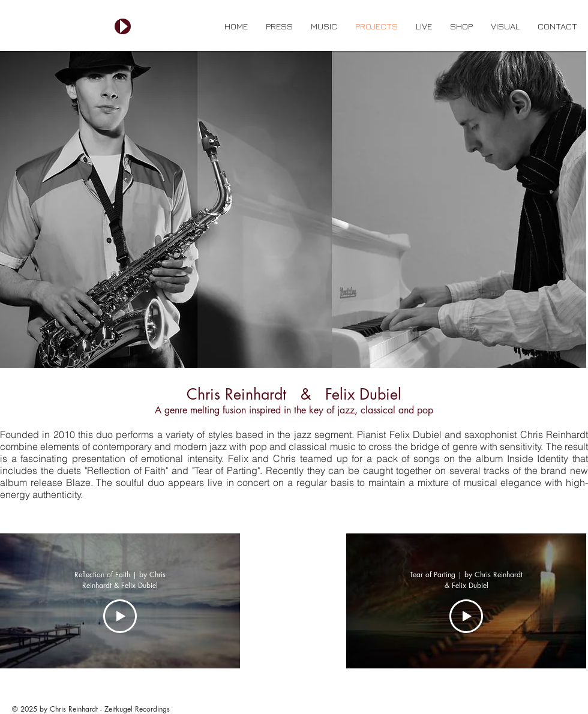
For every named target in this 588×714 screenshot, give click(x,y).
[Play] (123, 26)
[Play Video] (120, 616)
